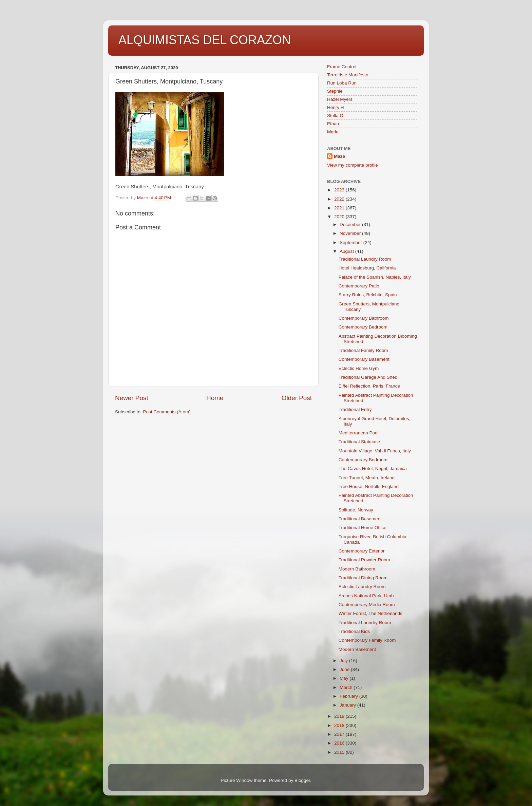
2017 (340, 734)
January (348, 705)
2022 (340, 199)
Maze (339, 156)
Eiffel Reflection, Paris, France (369, 386)
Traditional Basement (360, 519)
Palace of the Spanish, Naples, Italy (375, 277)
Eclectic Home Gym (359, 368)
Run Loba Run (342, 83)
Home (215, 398)
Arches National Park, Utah (366, 596)
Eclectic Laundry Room (362, 587)
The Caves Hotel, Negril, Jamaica (373, 468)
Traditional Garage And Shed (368, 377)
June (345, 669)
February (349, 696)
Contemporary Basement (364, 359)
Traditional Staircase (359, 442)
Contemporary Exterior (362, 551)
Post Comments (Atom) (167, 412)
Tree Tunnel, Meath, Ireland (367, 478)
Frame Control (342, 67)
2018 (340, 725)
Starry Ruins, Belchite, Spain (368, 295)
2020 (340, 217)
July (344, 661)
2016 (340, 743)
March (347, 687)
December (351, 224)
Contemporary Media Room (367, 605)
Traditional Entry (355, 409)
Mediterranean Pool (359, 433)
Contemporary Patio (359, 286)
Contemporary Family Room (367, 640)
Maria (333, 132)
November (351, 233)
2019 (340, 716)
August (347, 251)
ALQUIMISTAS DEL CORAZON (205, 40)
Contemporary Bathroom (364, 318)
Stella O (335, 116)
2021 (340, 208)
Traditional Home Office (363, 528)
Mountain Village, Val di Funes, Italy (375, 451)
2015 (340, 752)
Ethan (333, 124)
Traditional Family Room (363, 350)
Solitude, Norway (356, 510)
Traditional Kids (354, 631)
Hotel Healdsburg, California (367, 268)
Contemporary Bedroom (363, 327)
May (345, 678)
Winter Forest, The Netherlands (370, 613)
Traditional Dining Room (363, 578)
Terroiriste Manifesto (348, 75)
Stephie (335, 91)
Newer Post (132, 398)
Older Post (297, 398)
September (351, 242)
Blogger (302, 780)
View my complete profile (353, 165)
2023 (340, 190)
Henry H (336, 107)
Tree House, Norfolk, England (369, 486)
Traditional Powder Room (364, 560)
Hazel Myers (340, 99)
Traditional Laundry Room (365, 259)
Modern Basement (357, 649)
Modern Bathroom (357, 569)
